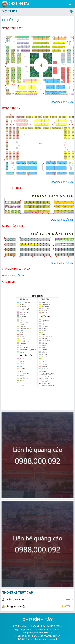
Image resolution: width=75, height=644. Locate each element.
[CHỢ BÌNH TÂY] (70, 4)
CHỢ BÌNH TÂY (15, 4)
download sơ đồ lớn (13, 276)
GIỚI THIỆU (9, 11)
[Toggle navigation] (71, 11)
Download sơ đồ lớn (62, 102)
